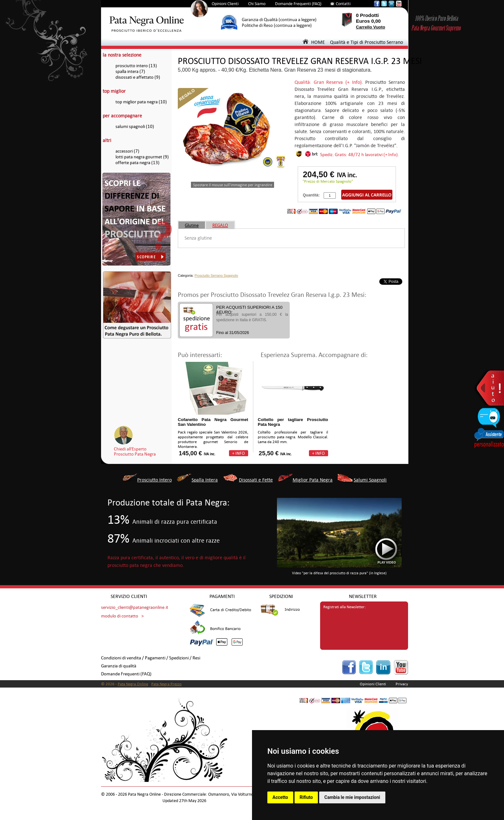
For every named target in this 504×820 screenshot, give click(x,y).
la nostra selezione (122, 55)
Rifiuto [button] (306, 797)
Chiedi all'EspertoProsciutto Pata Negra (135, 451)
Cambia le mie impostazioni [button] (352, 797)
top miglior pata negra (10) (141, 102)
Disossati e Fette (256, 480)
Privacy (402, 684)
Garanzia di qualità (119, 666)
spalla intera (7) (130, 72)
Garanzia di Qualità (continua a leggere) (279, 20)
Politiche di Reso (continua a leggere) (277, 25)
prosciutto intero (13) (136, 66)
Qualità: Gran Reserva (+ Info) (328, 82)
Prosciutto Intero (154, 480)
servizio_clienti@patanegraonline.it (135, 607)
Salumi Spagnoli (370, 480)
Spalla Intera (205, 480)
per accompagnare (122, 116)
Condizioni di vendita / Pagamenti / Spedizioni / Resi (151, 658)
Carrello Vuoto (370, 27)
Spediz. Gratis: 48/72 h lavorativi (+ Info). (360, 155)
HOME (314, 42)
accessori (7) (127, 151)
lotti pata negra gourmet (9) (142, 157)
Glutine (192, 225)
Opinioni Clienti (225, 4)
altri (107, 140)
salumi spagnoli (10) (135, 127)
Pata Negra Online (133, 684)
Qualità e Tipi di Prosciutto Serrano (366, 42)
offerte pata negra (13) (138, 163)
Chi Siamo (257, 4)
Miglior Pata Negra (313, 480)
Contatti (343, 4)
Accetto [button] (280, 797)
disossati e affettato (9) (138, 77)
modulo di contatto (120, 616)
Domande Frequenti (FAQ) (298, 4)
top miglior (114, 91)
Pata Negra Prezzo (166, 684)
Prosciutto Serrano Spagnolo (216, 275)
